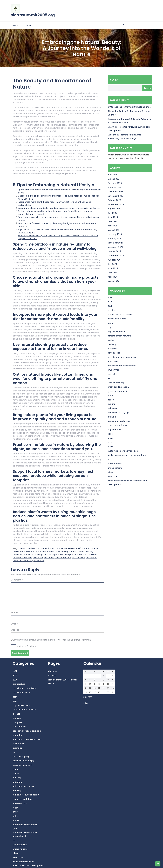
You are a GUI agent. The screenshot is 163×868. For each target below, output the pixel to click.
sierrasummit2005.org (33, 15)
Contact (29, 25)
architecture (114, 310)
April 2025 (112, 226)
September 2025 (116, 205)
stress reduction (63, 558)
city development (116, 332)
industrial (112, 408)
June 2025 (113, 217)
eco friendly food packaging (122, 357)
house (111, 400)
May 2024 (112, 273)
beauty (23, 548)
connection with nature (52, 548)
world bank (113, 476)
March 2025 (113, 230)
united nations (115, 468)
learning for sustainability (121, 421)
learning (112, 417)
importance (42, 551)
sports (111, 447)
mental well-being (59, 551)
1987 (110, 297)
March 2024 (113, 281)
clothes (111, 340)
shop (110, 438)
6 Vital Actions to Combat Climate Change (129, 107)
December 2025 (115, 192)
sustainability (78, 558)
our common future (117, 425)
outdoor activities (88, 554)
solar (110, 442)
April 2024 (113, 277)
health (16, 551)
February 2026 (115, 183)
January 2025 (114, 239)
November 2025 (115, 196)
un (109, 459)
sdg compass (115, 430)
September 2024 (116, 256)
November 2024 (115, 247)
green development (117, 391)
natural (72, 551)
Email (14, 624)
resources (49, 558)
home (110, 395)
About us (15, 25)
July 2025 (112, 213)
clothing (112, 344)
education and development (122, 366)
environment (114, 370)
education (113, 361)
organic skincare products (65, 554)
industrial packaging (118, 413)
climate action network (119, 336)
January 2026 (114, 187)
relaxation (38, 558)
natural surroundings (33, 554)
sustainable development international (127, 455)
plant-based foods (22, 558)
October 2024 (114, 251)
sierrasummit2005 (117, 155)
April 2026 (112, 175)
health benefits (28, 551)
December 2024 (115, 243)
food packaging (116, 383)
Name (15, 613)
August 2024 (114, 260)
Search (115, 80)
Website (15, 630)
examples (112, 374)
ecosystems (92, 548)
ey (109, 378)
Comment (17, 580)
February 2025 (115, 234)
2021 (110, 302)
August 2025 (114, 209)
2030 (110, 306)
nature (48, 554)
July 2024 (112, 264)
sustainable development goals (124, 451)
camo (111, 323)
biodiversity (33, 548)
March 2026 (113, 179)
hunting (112, 404)
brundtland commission (120, 315)
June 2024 (113, 268)
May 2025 (112, 222)
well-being (40, 561)
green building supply (118, 387)
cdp (110, 327)
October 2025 (114, 200)
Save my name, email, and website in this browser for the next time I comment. (52, 640)
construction (114, 353)
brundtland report (117, 319)
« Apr (86, 703)
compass (112, 349)
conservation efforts (74, 548)
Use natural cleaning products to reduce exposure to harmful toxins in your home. (59, 208)
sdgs (110, 434)
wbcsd (111, 472)
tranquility (28, 561)
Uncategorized (115, 464)
